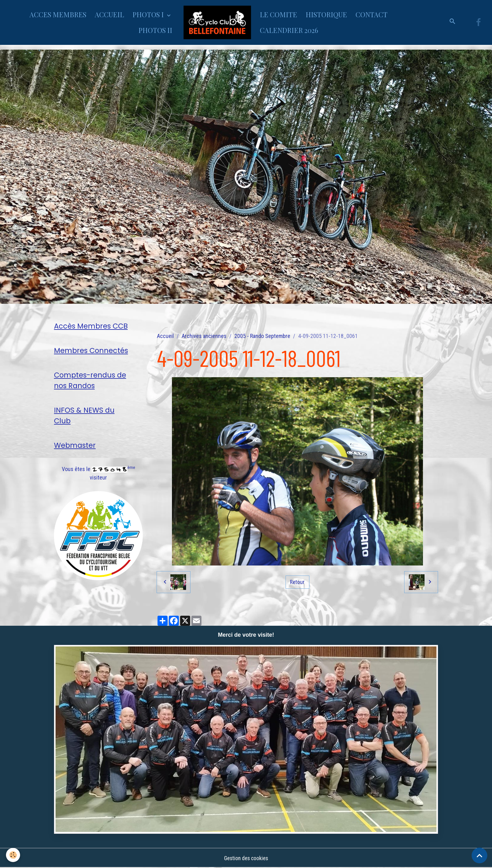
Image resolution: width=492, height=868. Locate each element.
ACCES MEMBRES (58, 14)
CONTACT (372, 14)
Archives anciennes (204, 336)
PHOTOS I (149, 14)
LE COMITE (278, 14)
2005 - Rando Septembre (262, 336)
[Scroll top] (479, 855)
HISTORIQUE (326, 14)
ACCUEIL (109, 14)
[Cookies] (13, 855)
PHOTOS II (155, 30)
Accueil (165, 336)
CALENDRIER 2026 (289, 30)
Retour (297, 582)
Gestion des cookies (246, 858)
